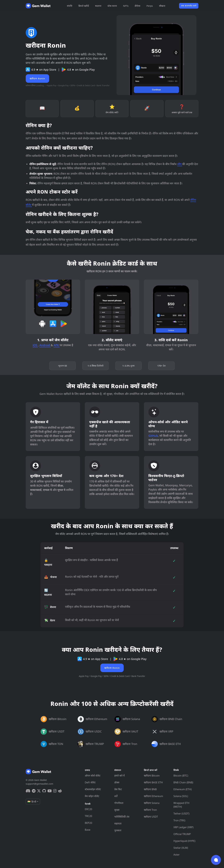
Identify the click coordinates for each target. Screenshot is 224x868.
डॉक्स (117, 782)
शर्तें (116, 796)
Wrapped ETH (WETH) (181, 805)
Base (88, 830)
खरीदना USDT (151, 817)
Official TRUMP (182, 834)
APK (57, 345)
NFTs (126, 6)
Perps (150, 6)
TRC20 (88, 816)
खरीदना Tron (150, 810)
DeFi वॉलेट (90, 782)
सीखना (162, 6)
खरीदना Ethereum (153, 796)
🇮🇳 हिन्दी (32, 802)
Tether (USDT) (181, 814)
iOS (35, 345)
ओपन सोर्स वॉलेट (93, 776)
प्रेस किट (118, 789)
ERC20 (88, 809)
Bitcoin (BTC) (181, 776)
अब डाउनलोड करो (189, 6)
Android (45, 345)
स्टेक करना (112, 6)
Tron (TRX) (179, 820)
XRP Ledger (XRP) (183, 827)
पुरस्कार (118, 830)
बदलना (98, 6)
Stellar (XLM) (181, 848)
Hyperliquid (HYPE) (184, 841)
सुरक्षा (117, 810)
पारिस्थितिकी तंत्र (122, 817)
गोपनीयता (119, 803)
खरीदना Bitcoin (152, 776)
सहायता (118, 824)
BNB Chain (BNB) (183, 782)
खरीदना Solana (152, 803)
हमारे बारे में (119, 776)
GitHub (153, 436)
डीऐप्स (138, 6)
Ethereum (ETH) (183, 789)
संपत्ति (70, 6)
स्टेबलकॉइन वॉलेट (93, 789)
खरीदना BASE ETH (153, 782)
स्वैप (180, 164)
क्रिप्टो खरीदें (84, 6)
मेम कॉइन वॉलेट (92, 796)
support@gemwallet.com (39, 784)
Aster (176, 855)
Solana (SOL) (181, 796)
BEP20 (88, 823)
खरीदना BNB (150, 789)
